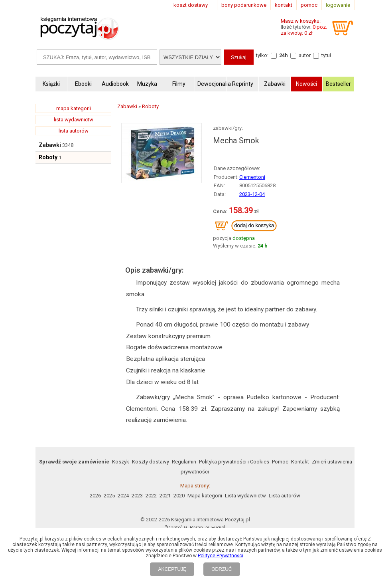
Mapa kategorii (205, 496)
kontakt (284, 5)
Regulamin (184, 462)
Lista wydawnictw (245, 496)
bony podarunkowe (244, 5)
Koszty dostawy (151, 462)
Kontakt (300, 462)
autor (305, 55)
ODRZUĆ (222, 569)
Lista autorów (285, 496)
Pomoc (280, 462)
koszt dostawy (191, 5)
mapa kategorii (74, 108)
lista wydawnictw (74, 120)
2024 (123, 496)
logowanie (338, 5)
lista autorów (74, 131)
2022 (151, 496)
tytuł (326, 55)
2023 (137, 496)
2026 (95, 496)
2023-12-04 (252, 194)
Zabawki (50, 145)
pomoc (309, 5)
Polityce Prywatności (221, 556)
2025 (109, 496)
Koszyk (121, 462)
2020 (179, 496)
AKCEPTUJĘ (172, 569)
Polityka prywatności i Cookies (234, 462)
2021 (165, 496)
